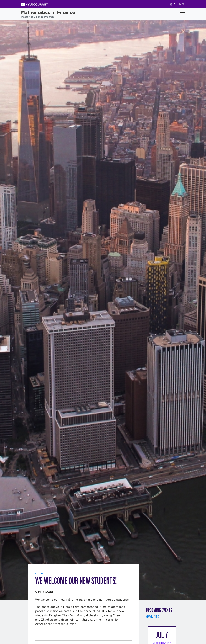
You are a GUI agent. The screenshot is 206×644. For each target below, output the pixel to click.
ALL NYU (177, 4)
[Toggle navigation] (182, 14)
